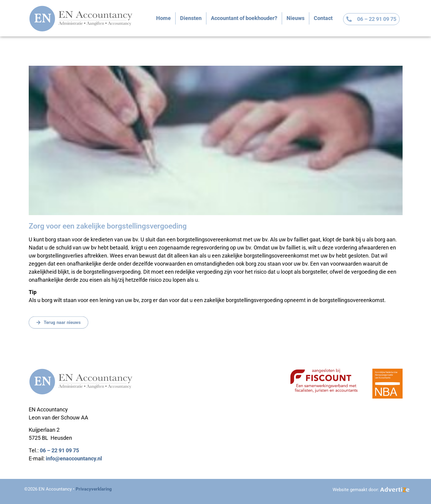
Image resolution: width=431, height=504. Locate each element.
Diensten (191, 18)
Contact (323, 18)
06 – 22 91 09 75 (59, 450)
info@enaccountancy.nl (74, 458)
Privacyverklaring (94, 489)
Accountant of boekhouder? (244, 18)
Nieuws (296, 18)
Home (163, 18)
